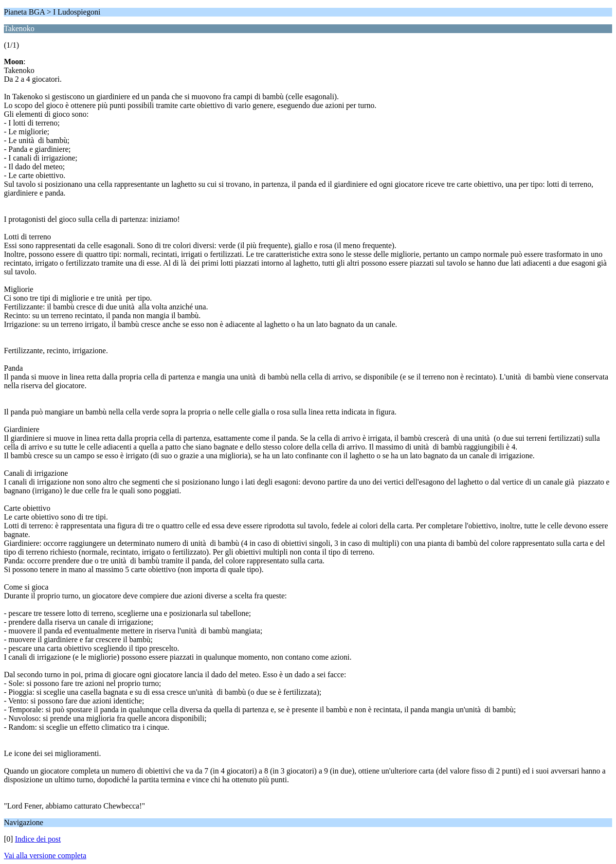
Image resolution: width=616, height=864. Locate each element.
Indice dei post (38, 839)
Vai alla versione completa (45, 855)
